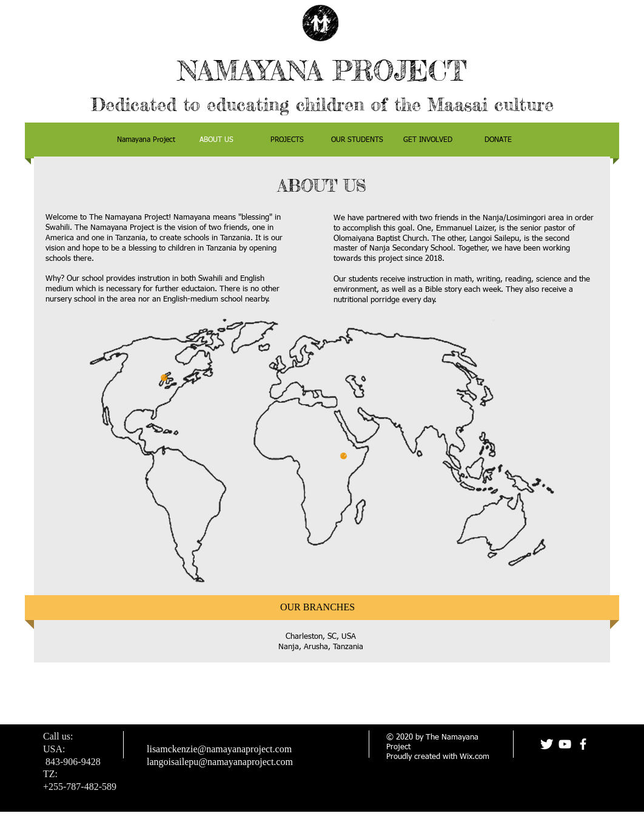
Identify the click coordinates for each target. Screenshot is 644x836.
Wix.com (475, 757)
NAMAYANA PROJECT (322, 71)
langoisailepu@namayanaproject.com (220, 762)
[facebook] (583, 744)
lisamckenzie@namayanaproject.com (219, 749)
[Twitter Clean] (547, 744)
